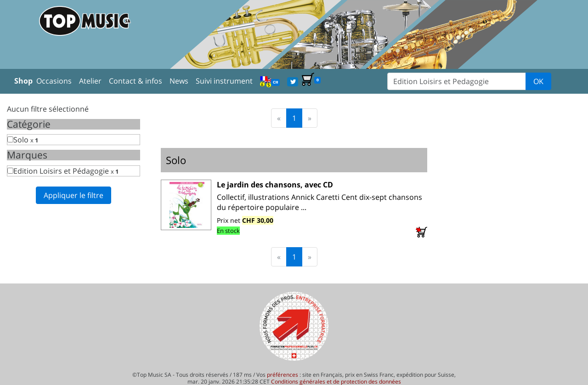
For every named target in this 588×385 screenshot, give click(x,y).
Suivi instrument (224, 81)
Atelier (90, 81)
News (179, 81)
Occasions (54, 81)
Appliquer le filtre (73, 195)
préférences (283, 375)
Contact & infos (136, 81)
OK (538, 81)
